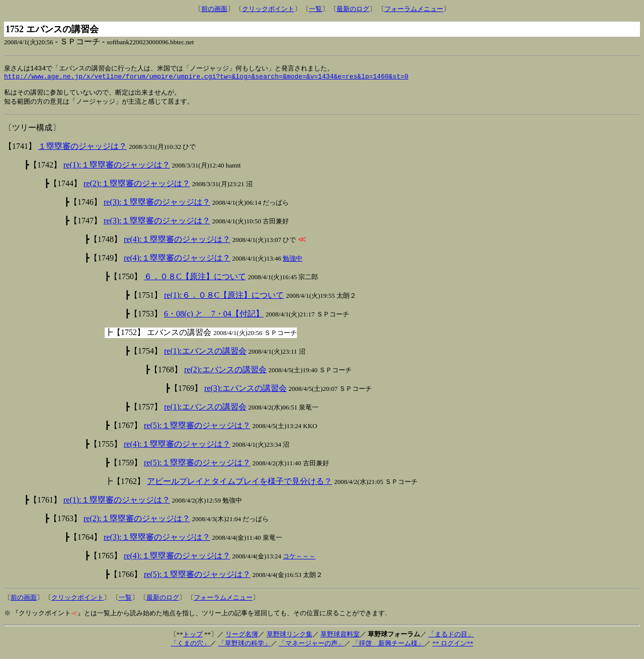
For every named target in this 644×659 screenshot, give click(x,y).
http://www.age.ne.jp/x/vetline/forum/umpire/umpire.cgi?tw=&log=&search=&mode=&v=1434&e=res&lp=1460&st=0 (206, 78)
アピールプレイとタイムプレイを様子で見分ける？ (239, 486)
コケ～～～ (299, 561)
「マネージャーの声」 (311, 648)
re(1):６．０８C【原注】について (224, 300)
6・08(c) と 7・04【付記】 (214, 318)
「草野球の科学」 (245, 648)
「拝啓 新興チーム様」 (388, 648)
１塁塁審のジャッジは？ (83, 151)
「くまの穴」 (190, 648)
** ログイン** (453, 648)
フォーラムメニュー (414, 9)
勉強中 (293, 263)
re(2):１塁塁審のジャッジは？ (137, 188)
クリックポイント (268, 9)
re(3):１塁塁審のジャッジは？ (157, 207)
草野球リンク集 (290, 639)
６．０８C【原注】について (195, 281)
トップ (193, 639)
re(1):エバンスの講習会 (205, 355)
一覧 (315, 9)
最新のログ (353, 9)
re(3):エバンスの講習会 (246, 393)
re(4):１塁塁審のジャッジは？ (177, 244)
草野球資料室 (340, 639)
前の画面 (214, 9)
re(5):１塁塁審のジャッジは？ (197, 430)
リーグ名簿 (242, 639)
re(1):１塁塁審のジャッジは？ (117, 169)
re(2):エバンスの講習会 (225, 374)
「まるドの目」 (451, 639)
